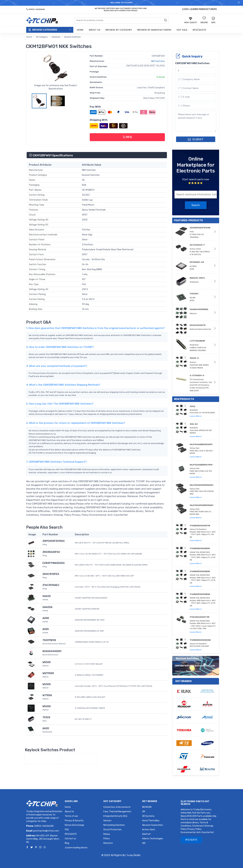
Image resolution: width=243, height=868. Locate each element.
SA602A (47, 607)
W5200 (47, 706)
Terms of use (71, 816)
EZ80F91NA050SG (54, 563)
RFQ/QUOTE (199, 30)
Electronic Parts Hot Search (195, 803)
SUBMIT (196, 139)
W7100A (47, 695)
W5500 (47, 662)
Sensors (107, 821)
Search (196, 205)
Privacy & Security (74, 821)
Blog (67, 843)
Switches (56, 37)
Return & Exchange (74, 825)
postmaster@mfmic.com (46, 831)
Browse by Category (119, 30)
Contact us (70, 839)
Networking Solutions (114, 825)
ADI (144, 843)
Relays (107, 834)
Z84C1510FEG (51, 574)
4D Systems (148, 816)
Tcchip (130, 855)
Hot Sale (182, 30)
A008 (46, 618)
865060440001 (52, 651)
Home (80, 30)
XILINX (137, 855)
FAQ (67, 830)
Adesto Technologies (153, 839)
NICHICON (147, 807)
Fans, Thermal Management (117, 812)
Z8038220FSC (51, 552)
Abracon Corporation (152, 825)
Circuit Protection (112, 830)
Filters (107, 839)
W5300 (47, 684)
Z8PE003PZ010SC (54, 541)
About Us (95, 30)
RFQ (127, 137)
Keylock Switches (73, 37)
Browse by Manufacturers (154, 30)
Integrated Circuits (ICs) (115, 816)
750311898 (49, 640)
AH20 (46, 728)
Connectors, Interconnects (117, 807)
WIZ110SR (48, 673)
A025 (46, 629)
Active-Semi (149, 830)
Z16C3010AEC (51, 585)
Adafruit (146, 834)
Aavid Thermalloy (151, 821)
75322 (46, 717)
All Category (42, 37)
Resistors (108, 843)
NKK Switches (158, 61)
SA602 (47, 596)
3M (144, 812)
